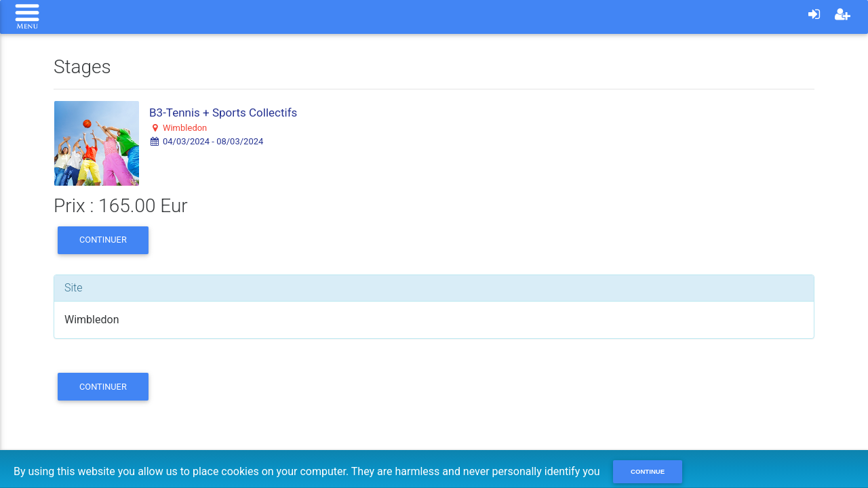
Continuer (103, 240)
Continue (648, 471)
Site (74, 288)
